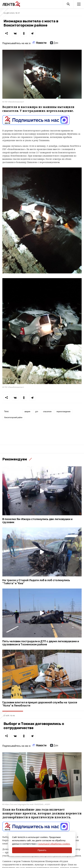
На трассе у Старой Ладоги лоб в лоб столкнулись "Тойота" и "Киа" (36, 582)
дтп (37, 412)
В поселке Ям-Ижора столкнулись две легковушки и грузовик (37, 521)
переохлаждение (63, 412)
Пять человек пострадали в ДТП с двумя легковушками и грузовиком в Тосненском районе (41, 643)
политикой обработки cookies (54, 844)
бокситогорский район (13, 418)
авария (27, 412)
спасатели (47, 412)
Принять (42, 850)
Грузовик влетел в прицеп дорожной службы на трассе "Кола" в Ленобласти (40, 704)
